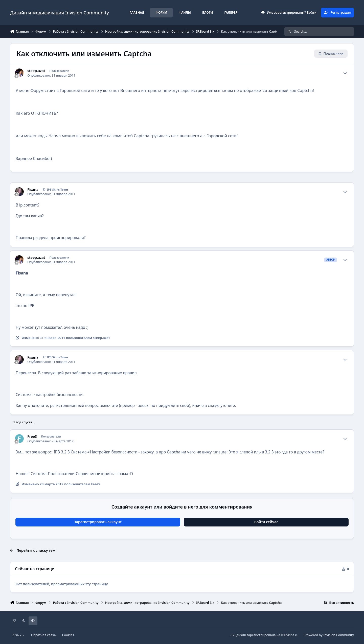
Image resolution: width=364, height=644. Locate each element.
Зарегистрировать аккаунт (98, 522)
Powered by (329, 635)
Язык (19, 635)
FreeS (32, 436)
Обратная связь (43, 635)
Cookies (68, 635)
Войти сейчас (266, 522)
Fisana (33, 190)
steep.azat (36, 71)
